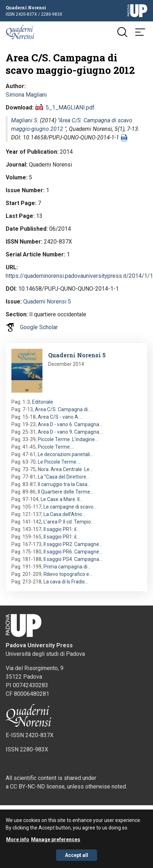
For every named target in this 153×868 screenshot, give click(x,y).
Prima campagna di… (67, 567)
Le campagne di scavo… (70, 507)
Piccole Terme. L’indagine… (68, 439)
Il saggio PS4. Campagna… (73, 559)
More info (18, 842)
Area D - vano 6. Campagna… (70, 424)
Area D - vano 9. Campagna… (70, 432)
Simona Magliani (26, 95)
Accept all (76, 857)
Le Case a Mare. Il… (62, 499)
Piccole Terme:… (56, 447)
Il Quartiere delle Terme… (66, 492)
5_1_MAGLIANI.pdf (70, 108)
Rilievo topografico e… (68, 574)
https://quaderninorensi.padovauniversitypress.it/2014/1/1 (79, 276)
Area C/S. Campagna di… (63, 409)
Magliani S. (25, 120)
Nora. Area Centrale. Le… (65, 469)
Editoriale (43, 402)
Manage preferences (56, 842)
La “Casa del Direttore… (64, 477)
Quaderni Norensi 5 (47, 302)
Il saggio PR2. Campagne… (73, 544)
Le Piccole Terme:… (59, 462)
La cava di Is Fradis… (66, 582)
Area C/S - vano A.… (60, 417)
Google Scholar (39, 327)
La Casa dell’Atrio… (64, 514)
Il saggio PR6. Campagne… (73, 552)
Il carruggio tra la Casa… (64, 484)
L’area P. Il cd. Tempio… (69, 522)
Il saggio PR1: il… (62, 529)
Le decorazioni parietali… (65, 454)
